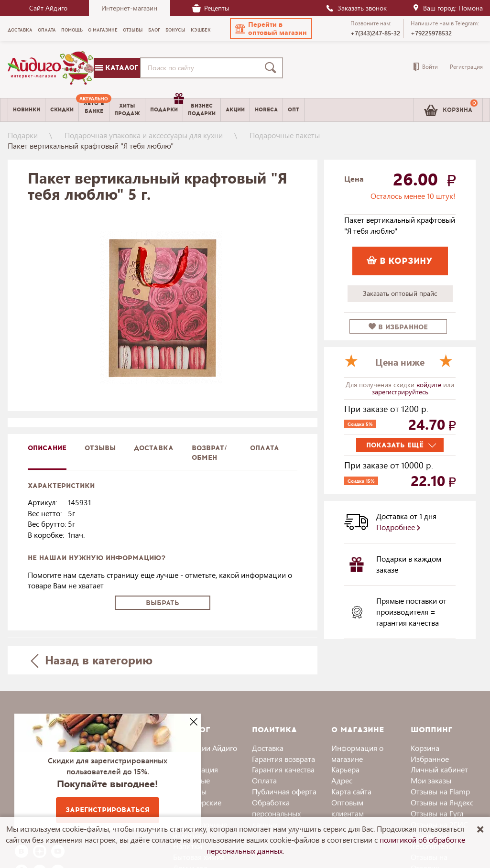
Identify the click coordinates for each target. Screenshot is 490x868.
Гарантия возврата (283, 759)
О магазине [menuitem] (103, 30)
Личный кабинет (439, 769)
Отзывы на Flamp (440, 791)
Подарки (23, 135)
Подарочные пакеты (285, 135)
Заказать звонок (356, 8)
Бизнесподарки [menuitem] (202, 109)
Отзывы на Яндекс (442, 802)
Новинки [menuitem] (27, 110)
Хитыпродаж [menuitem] (127, 109)
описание (47, 448)
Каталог (117, 68)
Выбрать (163, 603)
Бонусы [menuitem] (175, 30)
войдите (430, 385)
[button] (271, 29)
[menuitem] (94, 110)
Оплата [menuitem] (47, 30)
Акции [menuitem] (235, 110)
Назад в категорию (91, 660)
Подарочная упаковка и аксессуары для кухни (144, 135)
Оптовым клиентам (348, 808)
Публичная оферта (284, 791)
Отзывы (100, 448)
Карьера (345, 769)
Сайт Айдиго (48, 8)
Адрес (342, 780)
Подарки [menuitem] (166, 106)
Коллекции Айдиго (205, 748)
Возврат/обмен (209, 453)
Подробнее (398, 527)
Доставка (268, 748)
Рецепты (211, 8)
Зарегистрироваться (108, 810)
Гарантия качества (283, 769)
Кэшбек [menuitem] (201, 30)
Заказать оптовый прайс (400, 293)
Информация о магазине (357, 753)
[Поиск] (272, 68)
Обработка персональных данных (276, 813)
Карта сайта (351, 791)
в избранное (398, 327)
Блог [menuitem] (154, 30)
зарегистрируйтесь (400, 392)
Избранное (430, 759)
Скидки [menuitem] (62, 110)
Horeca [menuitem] (266, 110)
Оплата (265, 448)
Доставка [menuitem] (20, 30)
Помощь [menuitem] (72, 30)
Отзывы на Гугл (437, 813)
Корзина (425, 748)
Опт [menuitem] (294, 110)
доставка (154, 448)
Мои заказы (431, 780)
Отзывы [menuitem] (133, 30)
